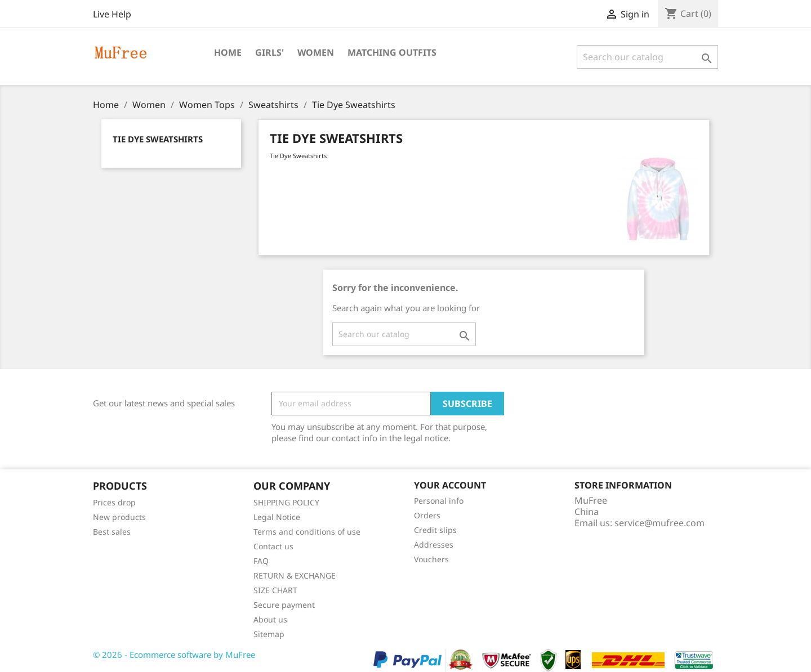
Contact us (273, 546)
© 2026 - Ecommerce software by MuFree (174, 655)
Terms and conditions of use (307, 532)
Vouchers (431, 559)
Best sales (112, 532)
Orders (427, 515)
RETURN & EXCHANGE (295, 575)
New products (119, 517)
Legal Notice (277, 517)
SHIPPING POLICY (286, 502)
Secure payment (284, 605)
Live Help (112, 14)
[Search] (647, 57)
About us (270, 619)
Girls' (269, 52)
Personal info (439, 501)
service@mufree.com (660, 523)
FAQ (261, 561)
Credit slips (435, 530)
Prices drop (114, 502)
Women (316, 52)
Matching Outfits (392, 52)
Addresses (434, 545)
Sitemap (269, 634)
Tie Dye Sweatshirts (158, 139)
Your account (450, 485)
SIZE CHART (275, 590)
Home (228, 52)
